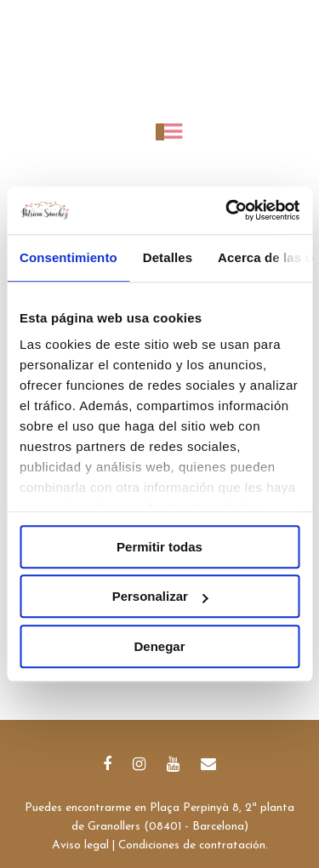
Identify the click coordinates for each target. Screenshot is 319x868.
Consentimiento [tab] (68, 257)
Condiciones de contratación (192, 845)
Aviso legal (80, 845)
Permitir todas (159, 547)
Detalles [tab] (168, 257)
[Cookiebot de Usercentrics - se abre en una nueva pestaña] (227, 210)
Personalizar (160, 596)
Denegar (159, 646)
